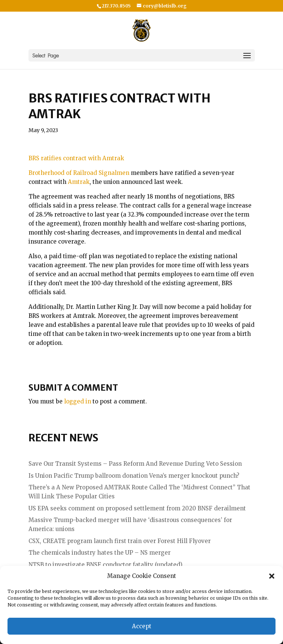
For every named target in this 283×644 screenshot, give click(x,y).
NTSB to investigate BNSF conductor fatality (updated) (106, 565)
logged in (78, 401)
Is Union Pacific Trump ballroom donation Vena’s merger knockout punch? (134, 476)
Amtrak (79, 182)
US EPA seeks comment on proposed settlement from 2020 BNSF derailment (137, 508)
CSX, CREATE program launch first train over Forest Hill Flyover (120, 541)
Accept (142, 626)
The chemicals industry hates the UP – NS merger (100, 553)
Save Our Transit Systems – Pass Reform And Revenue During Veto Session (135, 464)
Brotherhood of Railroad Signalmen (79, 173)
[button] (272, 576)
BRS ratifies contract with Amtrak (76, 158)
